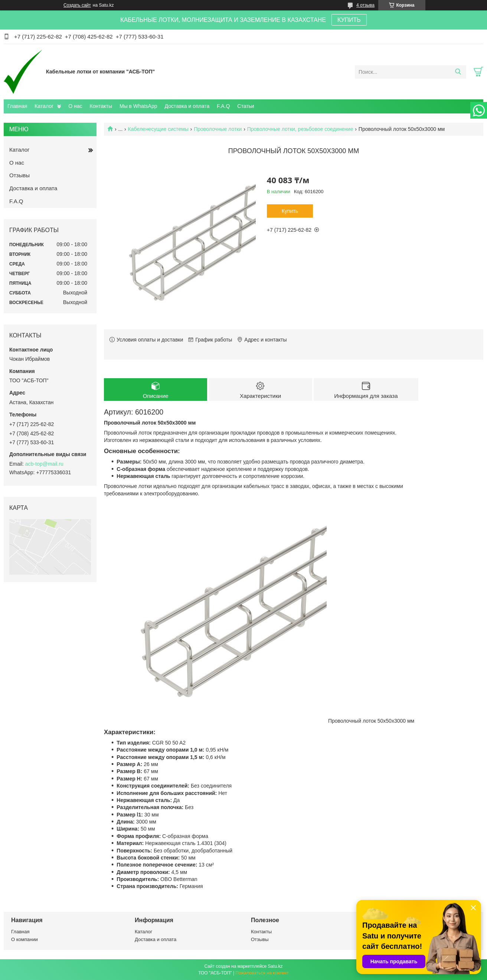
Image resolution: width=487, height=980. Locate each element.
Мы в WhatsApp (138, 106)
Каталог (44, 106)
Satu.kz (275, 966)
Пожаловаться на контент (262, 973)
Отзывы (19, 175)
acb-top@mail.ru (44, 464)
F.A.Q (223, 106)
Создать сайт (77, 5)
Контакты (101, 106)
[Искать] (458, 72)
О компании (24, 939)
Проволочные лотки (218, 129)
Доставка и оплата (187, 106)
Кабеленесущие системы (158, 129)
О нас (75, 106)
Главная (17, 106)
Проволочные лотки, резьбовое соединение (300, 129)
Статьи (246, 106)
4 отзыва (365, 5)
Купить (290, 211)
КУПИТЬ (349, 20)
